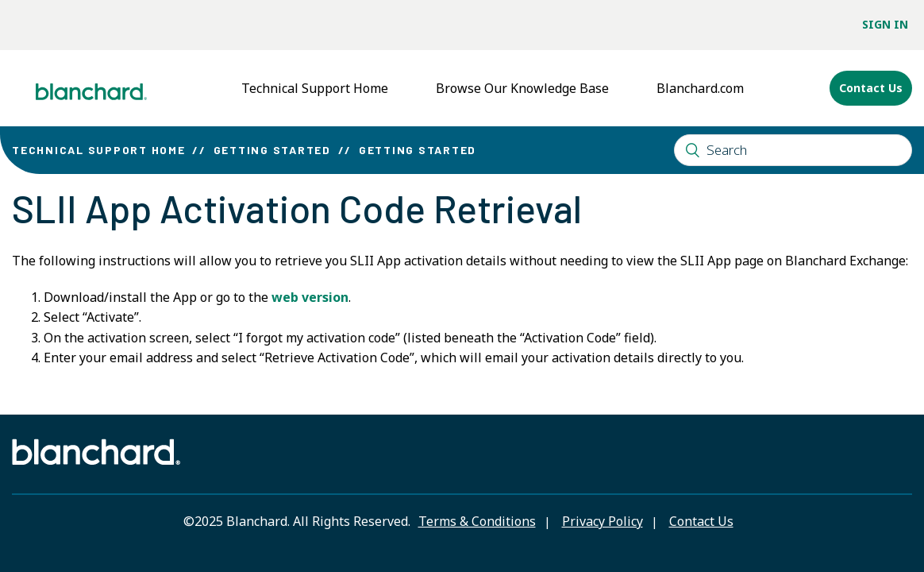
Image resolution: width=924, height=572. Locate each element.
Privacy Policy (603, 521)
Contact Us (871, 88)
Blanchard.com (700, 88)
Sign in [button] (885, 24)
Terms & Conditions (477, 521)
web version (310, 297)
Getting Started (272, 150)
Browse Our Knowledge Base (522, 88)
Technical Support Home (315, 88)
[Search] (793, 150)
